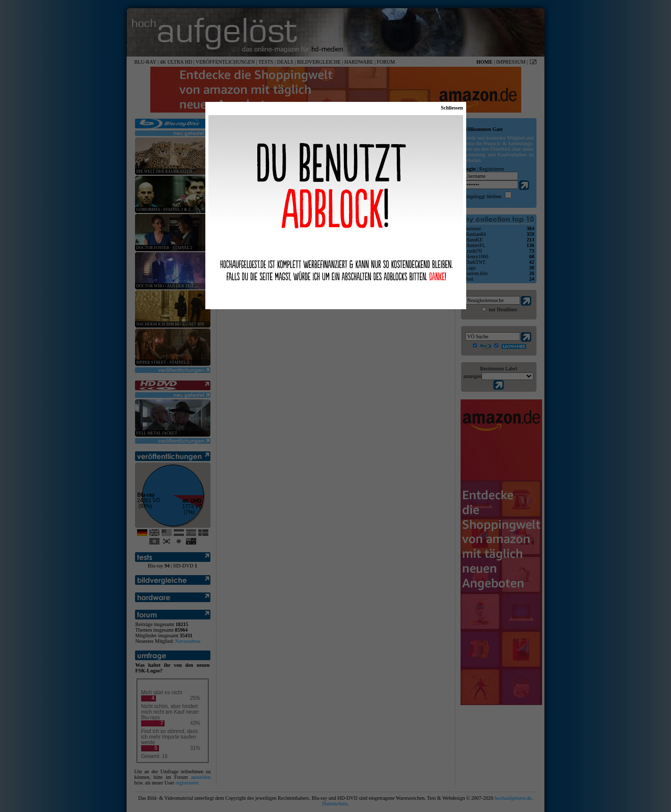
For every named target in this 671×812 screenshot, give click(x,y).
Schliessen (452, 108)
